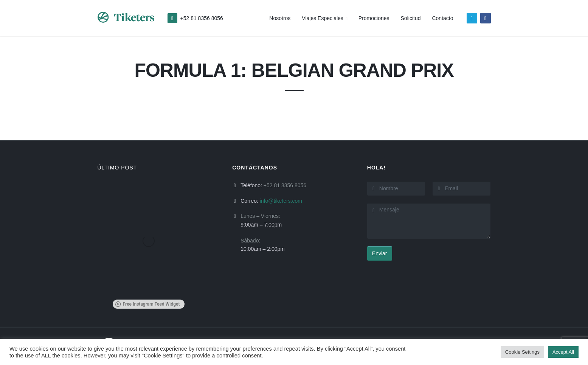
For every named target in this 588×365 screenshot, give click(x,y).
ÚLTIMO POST (117, 168)
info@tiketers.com (281, 201)
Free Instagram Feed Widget (147, 304)
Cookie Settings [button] (522, 352)
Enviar (380, 253)
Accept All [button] (563, 352)
